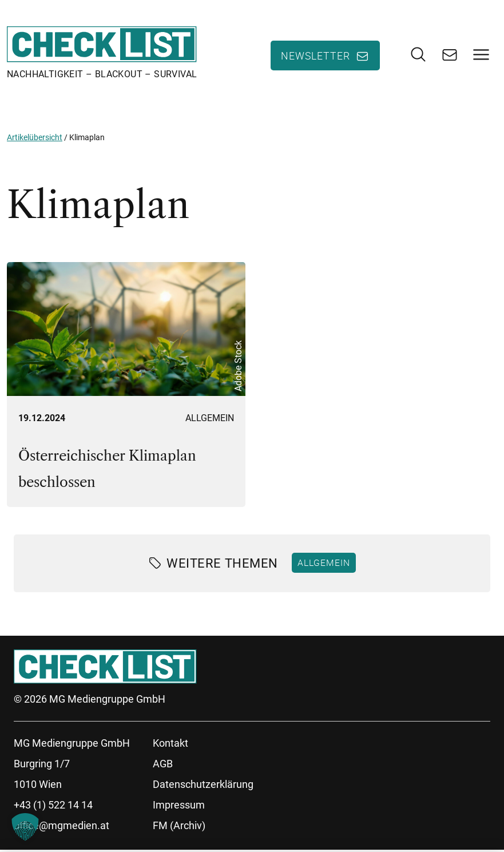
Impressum (179, 807)
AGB (163, 766)
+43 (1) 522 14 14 (53, 807)
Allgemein (210, 420)
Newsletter (316, 57)
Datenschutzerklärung (203, 786)
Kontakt (170, 745)
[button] (25, 827)
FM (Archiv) (179, 828)
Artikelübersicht (35, 140)
